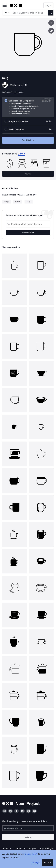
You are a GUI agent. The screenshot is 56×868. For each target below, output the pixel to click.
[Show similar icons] (51, 31)
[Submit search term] (51, 13)
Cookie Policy (31, 854)
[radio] (28, 107)
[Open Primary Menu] (5, 6)
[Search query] (28, 224)
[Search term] (29, 13)
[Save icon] (51, 23)
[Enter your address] (28, 828)
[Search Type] (7, 13)
